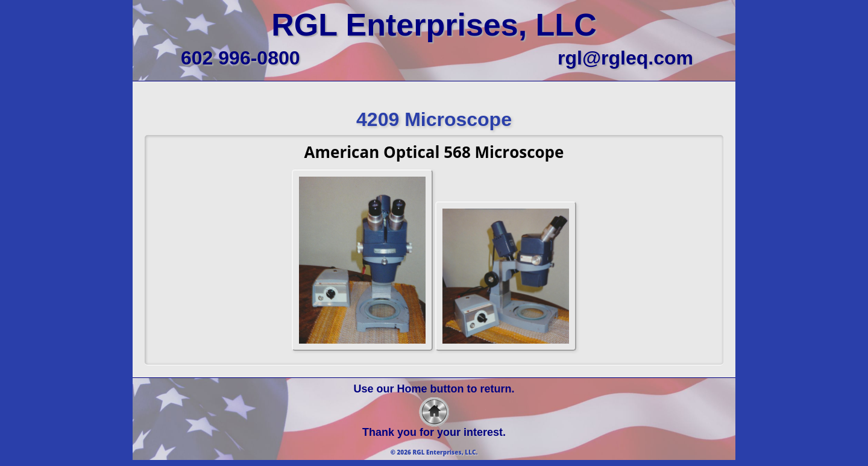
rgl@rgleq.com (625, 58)
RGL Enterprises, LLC (434, 25)
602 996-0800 (241, 58)
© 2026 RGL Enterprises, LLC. (434, 452)
